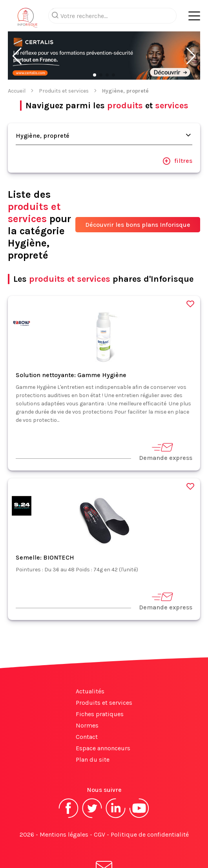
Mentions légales (64, 803)
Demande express (166, 420)
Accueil (17, 59)
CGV (99, 803)
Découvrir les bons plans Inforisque (138, 193)
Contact (87, 705)
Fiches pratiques (100, 683)
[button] (17, 25)
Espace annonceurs (103, 717)
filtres (177, 129)
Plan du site (93, 728)
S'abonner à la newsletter (104, 844)
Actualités (90, 660)
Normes (87, 694)
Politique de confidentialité (150, 803)
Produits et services (64, 59)
